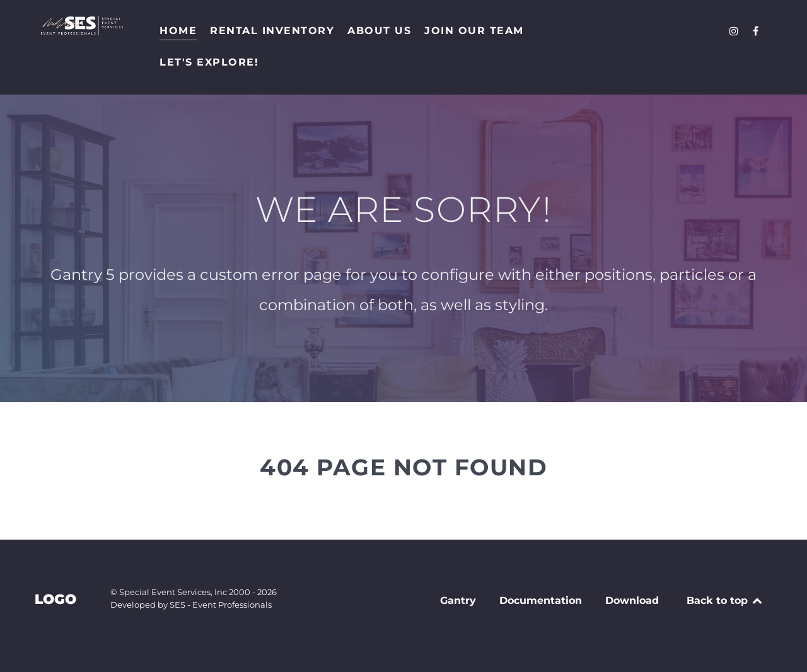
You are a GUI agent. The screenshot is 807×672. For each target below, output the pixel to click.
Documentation (541, 600)
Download (632, 600)
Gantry (458, 600)
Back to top (725, 600)
